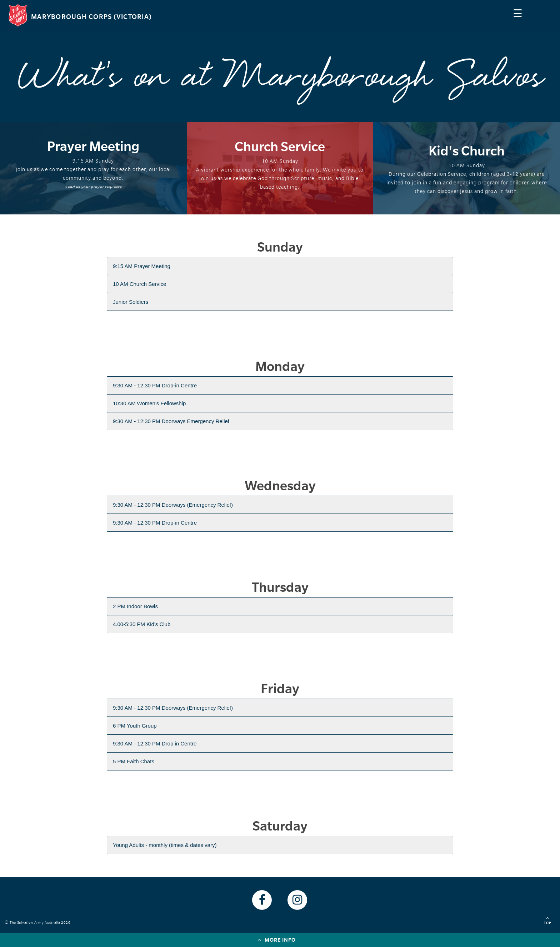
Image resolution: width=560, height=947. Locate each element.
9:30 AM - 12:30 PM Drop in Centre (155, 743)
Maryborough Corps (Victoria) (91, 17)
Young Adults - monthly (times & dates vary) (165, 845)
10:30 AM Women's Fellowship (149, 403)
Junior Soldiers (131, 302)
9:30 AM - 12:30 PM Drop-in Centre (155, 523)
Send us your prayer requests (93, 187)
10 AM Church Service (139, 284)
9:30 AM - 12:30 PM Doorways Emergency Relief (171, 421)
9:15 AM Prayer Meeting (142, 266)
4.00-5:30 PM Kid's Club (142, 624)
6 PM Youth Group (135, 726)
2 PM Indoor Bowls (135, 606)
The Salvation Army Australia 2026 (41, 923)
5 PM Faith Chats (134, 761)
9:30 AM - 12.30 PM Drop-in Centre (155, 385)
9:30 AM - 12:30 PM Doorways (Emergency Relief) (173, 505)
